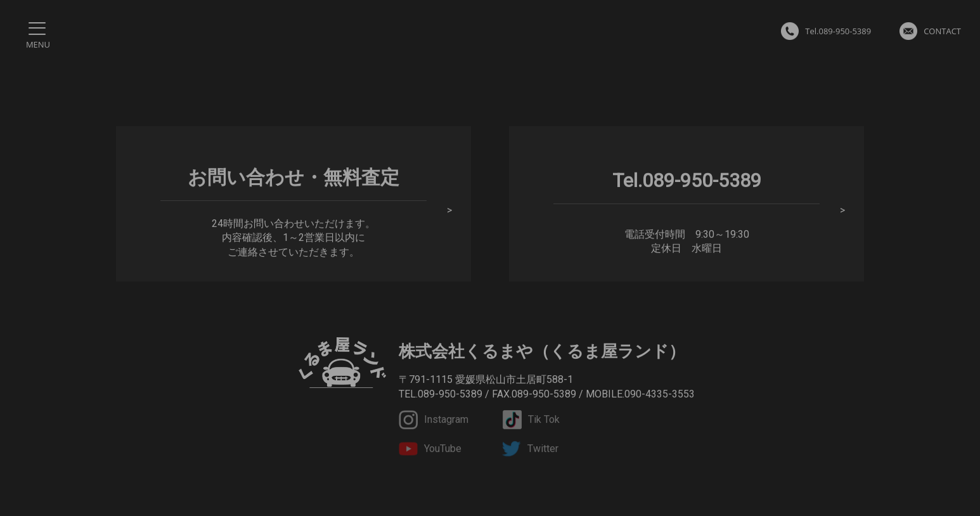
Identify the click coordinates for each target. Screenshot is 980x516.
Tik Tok (531, 420)
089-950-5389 (450, 394)
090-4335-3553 (660, 394)
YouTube (430, 450)
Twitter (530, 450)
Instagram (434, 420)
